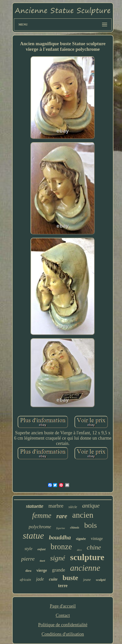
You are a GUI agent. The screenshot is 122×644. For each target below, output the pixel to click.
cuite (53, 579)
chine (94, 547)
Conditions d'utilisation (63, 634)
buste (70, 578)
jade (40, 579)
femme (42, 515)
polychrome (40, 527)
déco (79, 550)
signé (57, 558)
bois (90, 525)
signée (81, 539)
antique (91, 506)
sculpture (87, 557)
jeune (87, 580)
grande (59, 570)
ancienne (85, 568)
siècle (73, 507)
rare (62, 516)
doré (42, 561)
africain (25, 580)
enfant (41, 549)
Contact (63, 615)
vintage (97, 539)
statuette (35, 506)
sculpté (101, 580)
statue (33, 536)
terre (63, 586)
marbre (56, 506)
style (28, 549)
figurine (61, 528)
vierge (42, 570)
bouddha (60, 537)
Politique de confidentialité (63, 625)
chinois (75, 528)
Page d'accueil (63, 606)
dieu (28, 571)
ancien (83, 515)
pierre (28, 559)
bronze (61, 547)
